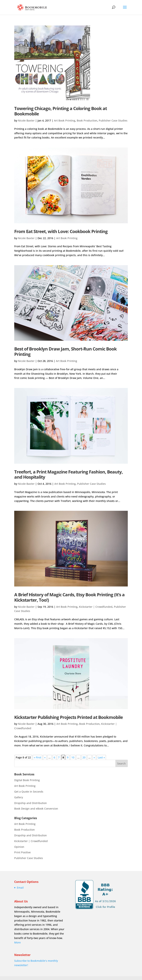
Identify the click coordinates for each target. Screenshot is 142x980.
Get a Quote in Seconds (29, 792)
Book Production (87, 120)
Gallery (19, 797)
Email (20, 888)
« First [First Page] (38, 757)
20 (84, 757)
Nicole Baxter (26, 120)
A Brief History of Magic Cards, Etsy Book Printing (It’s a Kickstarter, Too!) (69, 597)
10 (73, 757)
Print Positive (22, 852)
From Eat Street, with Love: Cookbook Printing (61, 231)
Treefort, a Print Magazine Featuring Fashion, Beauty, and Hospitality (69, 474)
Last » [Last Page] (101, 757)
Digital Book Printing (27, 780)
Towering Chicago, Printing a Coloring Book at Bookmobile (61, 111)
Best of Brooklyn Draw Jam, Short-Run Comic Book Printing (65, 351)
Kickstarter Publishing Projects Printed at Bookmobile (69, 717)
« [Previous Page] (45, 757)
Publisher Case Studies (113, 120)
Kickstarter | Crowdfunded (96, 607)
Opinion (19, 847)
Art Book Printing (65, 120)
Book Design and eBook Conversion (36, 809)
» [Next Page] (94, 757)
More (17, 942)
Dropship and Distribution (31, 803)
